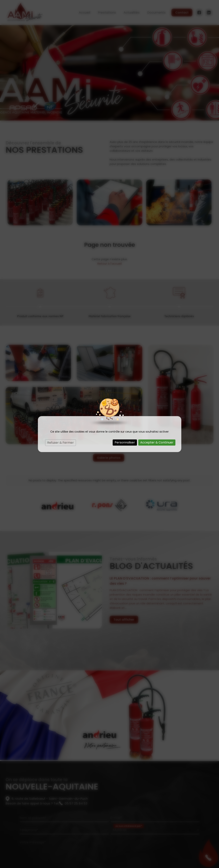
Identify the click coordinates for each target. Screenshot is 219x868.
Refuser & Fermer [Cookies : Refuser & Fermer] (61, 443)
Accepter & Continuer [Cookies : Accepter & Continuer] (157, 442)
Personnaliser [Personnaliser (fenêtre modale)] (125, 442)
